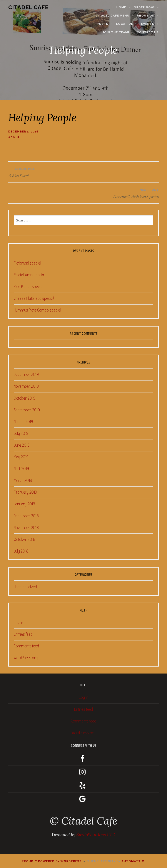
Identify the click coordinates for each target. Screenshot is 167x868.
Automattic (133, 861)
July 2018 (21, 551)
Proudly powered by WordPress (52, 861)
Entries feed (23, 634)
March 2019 (23, 480)
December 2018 (26, 516)
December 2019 (26, 375)
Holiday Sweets (83, 171)
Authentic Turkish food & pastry (84, 193)
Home (124, 7)
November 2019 (26, 386)
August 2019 (23, 422)
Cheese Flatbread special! (34, 298)
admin (14, 137)
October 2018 (24, 539)
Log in (18, 623)
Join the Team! (118, 32)
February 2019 (25, 492)
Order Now (147, 7)
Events (150, 24)
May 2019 (21, 457)
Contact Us (150, 32)
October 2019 (24, 398)
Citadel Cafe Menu (115, 16)
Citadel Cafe (26, 7)
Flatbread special (27, 263)
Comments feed (26, 646)
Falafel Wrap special (29, 275)
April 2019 (21, 469)
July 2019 (21, 433)
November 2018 (26, 528)
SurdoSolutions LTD (96, 835)
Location (127, 24)
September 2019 (27, 410)
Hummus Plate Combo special (37, 310)
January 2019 (24, 504)
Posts (105, 24)
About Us (148, 16)
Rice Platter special (28, 287)
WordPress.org (26, 658)
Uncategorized (25, 587)
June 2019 (22, 445)
